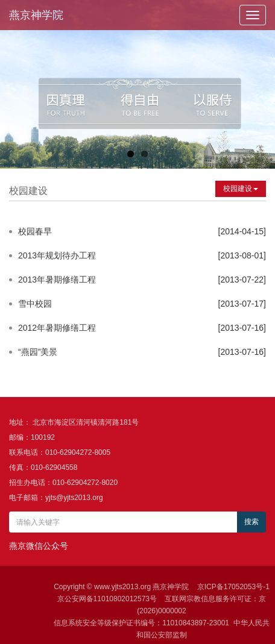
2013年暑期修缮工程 (57, 280)
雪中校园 (35, 304)
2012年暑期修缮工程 (57, 328)
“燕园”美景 (38, 352)
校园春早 (35, 231)
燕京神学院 (36, 15)
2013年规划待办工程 (57, 255)
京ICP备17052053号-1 (233, 587)
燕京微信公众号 (39, 546)
